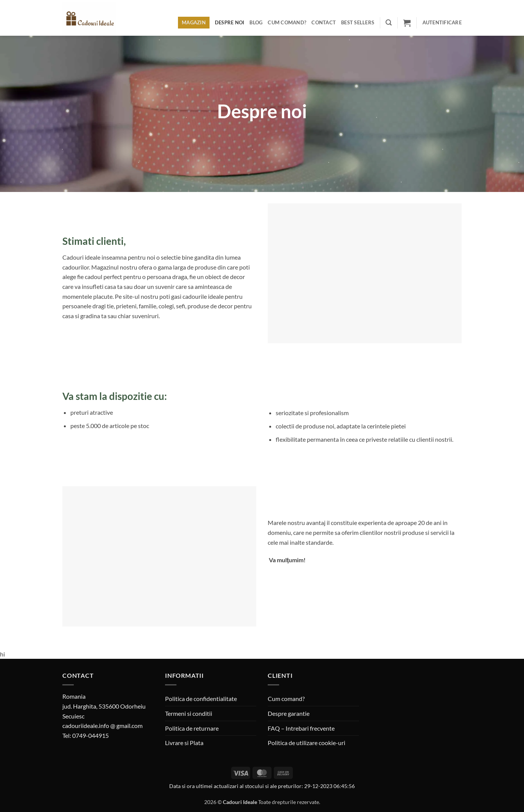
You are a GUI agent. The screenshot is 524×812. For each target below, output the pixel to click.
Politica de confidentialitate (201, 699)
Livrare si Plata (184, 743)
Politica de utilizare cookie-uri (306, 743)
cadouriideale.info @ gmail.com (102, 726)
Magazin (194, 22)
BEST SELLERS (358, 22)
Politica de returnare (192, 728)
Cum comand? (287, 22)
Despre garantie (289, 713)
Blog (256, 22)
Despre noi (230, 22)
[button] (389, 23)
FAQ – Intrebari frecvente (301, 728)
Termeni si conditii (189, 713)
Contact (324, 22)
